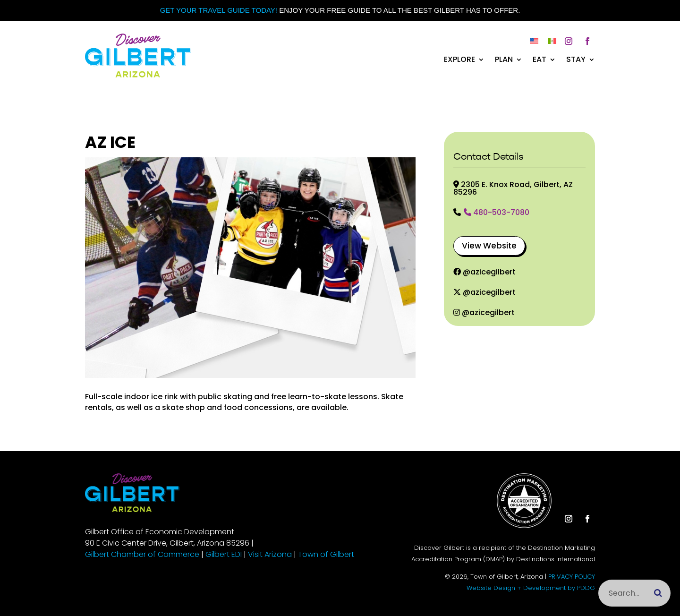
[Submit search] (658, 593)
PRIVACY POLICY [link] (572, 577)
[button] (569, 41)
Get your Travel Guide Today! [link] (219, 10)
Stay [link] (576, 60)
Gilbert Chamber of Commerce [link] (142, 554)
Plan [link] (504, 60)
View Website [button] (489, 246)
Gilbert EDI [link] (224, 554)
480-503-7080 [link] (497, 213)
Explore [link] (459, 60)
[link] (138, 75)
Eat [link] (540, 60)
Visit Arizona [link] (270, 554)
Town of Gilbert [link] (326, 554)
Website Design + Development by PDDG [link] (531, 588)
